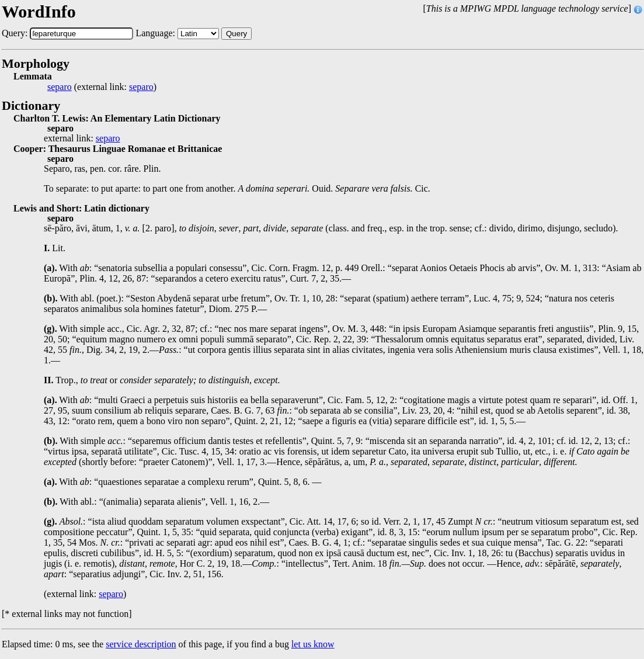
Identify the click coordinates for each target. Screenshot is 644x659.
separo (60, 87)
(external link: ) (102, 87)
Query (236, 34)
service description (141, 644)
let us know (313, 644)
